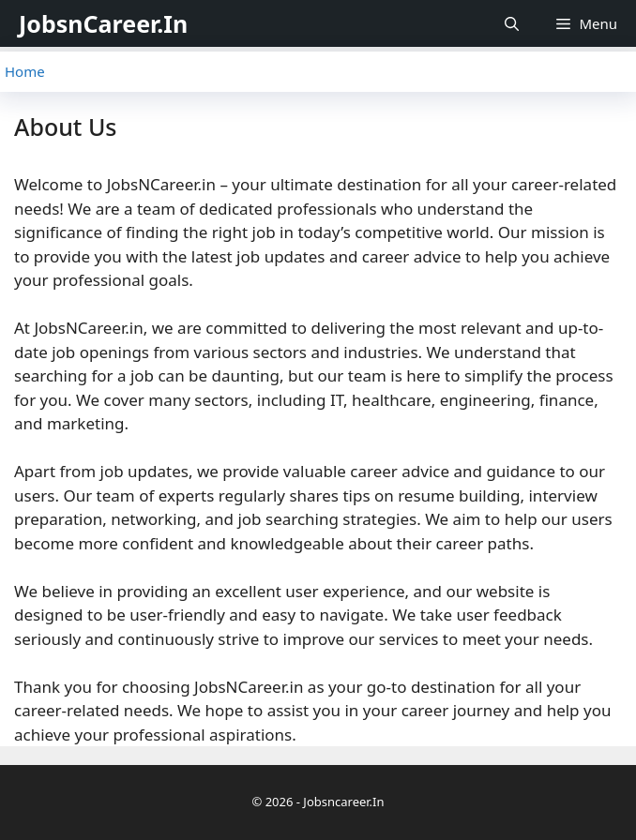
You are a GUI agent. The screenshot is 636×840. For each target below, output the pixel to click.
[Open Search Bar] (512, 23)
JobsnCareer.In (103, 23)
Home (25, 71)
